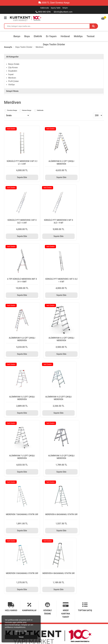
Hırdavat (65, 36)
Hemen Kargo (27, 110)
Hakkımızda (45, 8)
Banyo (17, 36)
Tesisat (91, 36)
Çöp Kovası (13, 67)
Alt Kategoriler (12, 57)
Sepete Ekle (19, 172)
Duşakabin (13, 71)
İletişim (65, 8)
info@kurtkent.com (63, 12)
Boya (27, 36)
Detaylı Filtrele (12, 91)
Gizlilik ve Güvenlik (61, 536)
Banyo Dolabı (14, 64)
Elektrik (38, 36)
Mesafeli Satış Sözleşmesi (64, 541)
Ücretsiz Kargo (12, 110)
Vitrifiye (11, 85)
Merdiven (40, 47)
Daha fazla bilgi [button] (21, 631)
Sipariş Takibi (56, 8)
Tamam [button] (21, 637)
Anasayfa (8, 47)
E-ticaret (95, 633)
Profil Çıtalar (13, 81)
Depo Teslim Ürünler (54, 44)
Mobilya (78, 36)
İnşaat (11, 74)
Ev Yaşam (51, 36)
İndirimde (40, 110)
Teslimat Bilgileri (11, 536)
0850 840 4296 (43, 12)
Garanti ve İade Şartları (14, 541)
